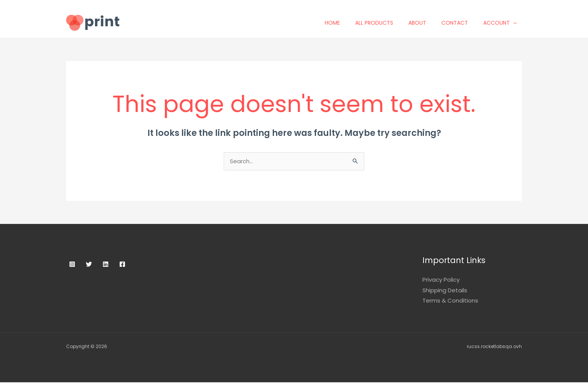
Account (501, 23)
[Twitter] (89, 265)
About (422, 23)
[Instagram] (72, 265)
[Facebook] (122, 265)
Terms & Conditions (450, 301)
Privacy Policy (441, 280)
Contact (460, 23)
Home (337, 23)
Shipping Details (445, 291)
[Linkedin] (106, 265)
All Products (379, 23)
